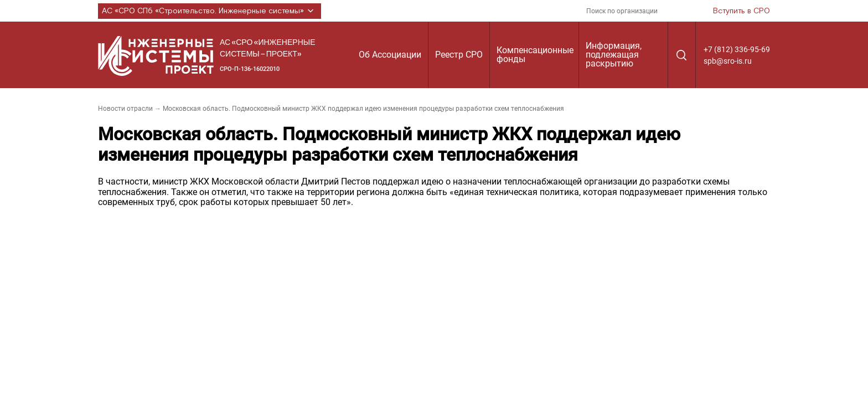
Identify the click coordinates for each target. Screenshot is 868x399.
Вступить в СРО (742, 11)
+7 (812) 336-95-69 (737, 49)
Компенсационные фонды (535, 55)
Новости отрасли (125, 109)
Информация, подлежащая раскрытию (614, 55)
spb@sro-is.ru (728, 61)
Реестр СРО (459, 55)
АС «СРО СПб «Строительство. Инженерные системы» (210, 11)
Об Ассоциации (390, 55)
